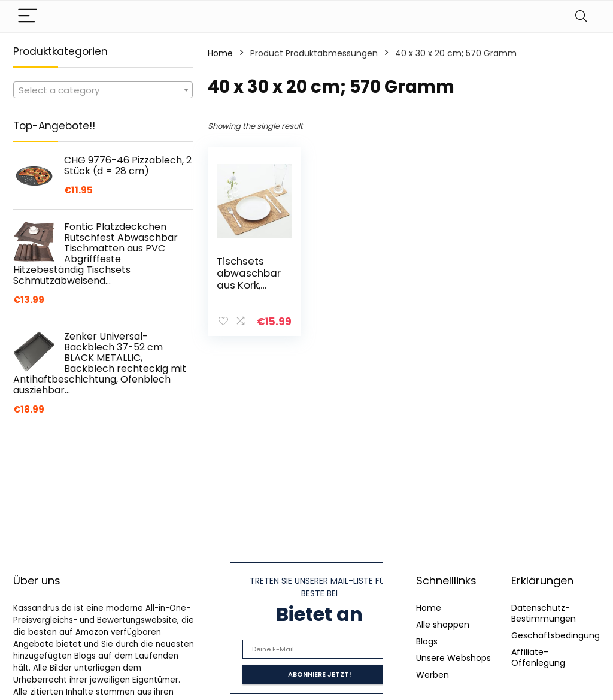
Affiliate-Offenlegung (538, 657)
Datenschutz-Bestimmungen (544, 613)
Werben (433, 675)
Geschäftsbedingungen (561, 635)
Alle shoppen (443, 625)
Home (220, 53)
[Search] (581, 16)
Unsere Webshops (453, 658)
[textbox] (103, 90)
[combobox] (103, 90)
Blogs (427, 641)
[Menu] (28, 16)
